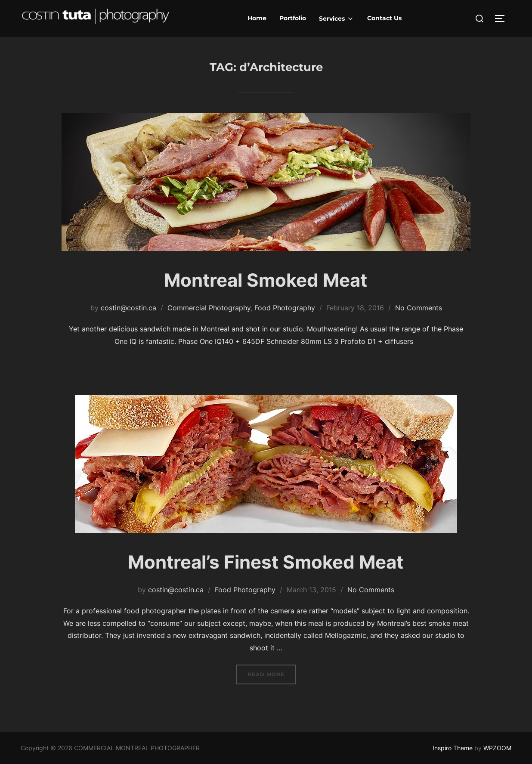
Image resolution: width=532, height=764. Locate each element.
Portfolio (293, 18)
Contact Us (384, 18)
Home (257, 18)
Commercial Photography (209, 308)
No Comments (419, 308)
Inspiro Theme (453, 748)
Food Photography (285, 308)
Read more (272, 673)
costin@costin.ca (128, 308)
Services (337, 19)
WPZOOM (497, 748)
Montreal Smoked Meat (266, 280)
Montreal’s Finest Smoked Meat (266, 562)
